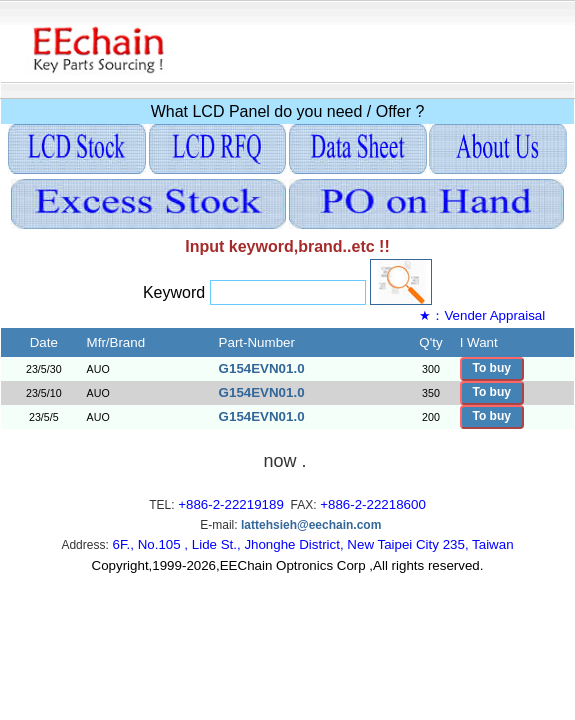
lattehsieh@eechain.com (311, 525)
